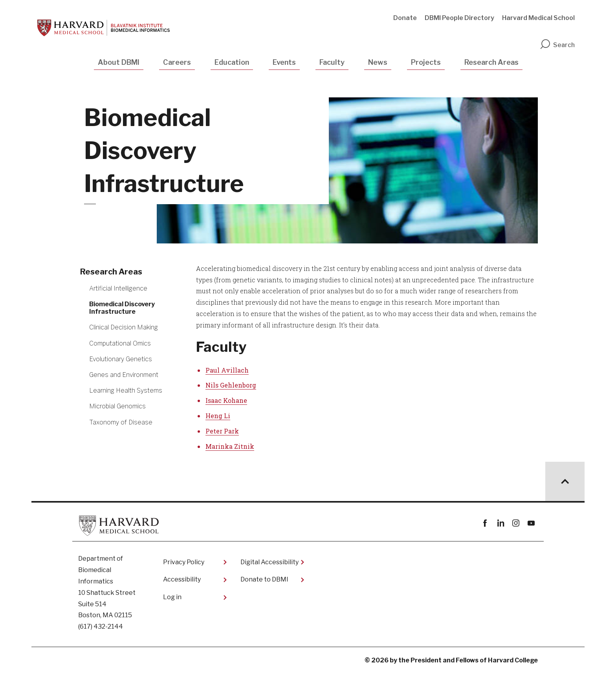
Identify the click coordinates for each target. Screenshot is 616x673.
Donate (405, 18)
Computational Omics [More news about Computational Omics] (120, 343)
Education (232, 62)
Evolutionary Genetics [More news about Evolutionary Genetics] (121, 359)
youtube (531, 523)
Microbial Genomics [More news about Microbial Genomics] (117, 406)
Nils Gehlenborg (231, 385)
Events (284, 62)
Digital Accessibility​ (269, 562)
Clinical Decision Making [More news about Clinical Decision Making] (124, 327)
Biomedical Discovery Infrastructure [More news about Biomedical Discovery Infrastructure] (122, 308)
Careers (177, 62)
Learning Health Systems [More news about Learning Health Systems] (126, 390)
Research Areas (491, 62)
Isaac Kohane (226, 400)
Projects (426, 62)
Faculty (332, 62)
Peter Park (222, 431)
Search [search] (557, 45)
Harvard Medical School (538, 18)
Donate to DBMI (264, 579)
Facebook (485, 523)
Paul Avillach (227, 370)
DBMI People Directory (459, 18)
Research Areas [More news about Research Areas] (111, 272)
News (378, 62)
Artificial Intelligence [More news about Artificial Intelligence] (118, 288)
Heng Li (218, 416)
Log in (172, 597)
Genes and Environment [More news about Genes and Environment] (124, 375)
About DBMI (119, 62)
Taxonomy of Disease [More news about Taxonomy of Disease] (121, 422)
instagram (516, 523)
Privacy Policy (184, 562)
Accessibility (182, 579)
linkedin (500, 523)
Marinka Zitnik (230, 446)
